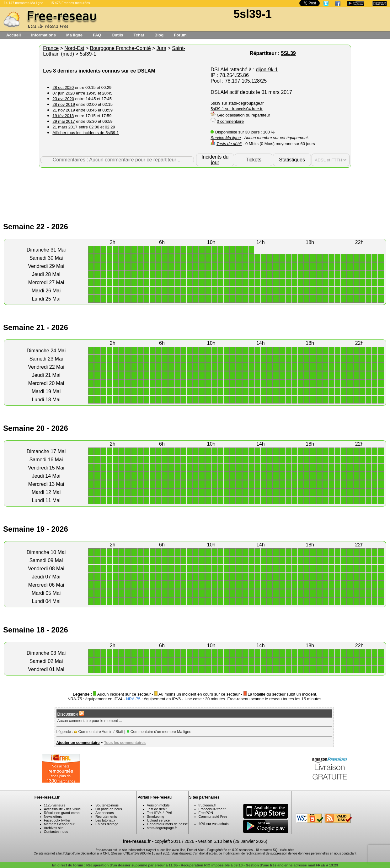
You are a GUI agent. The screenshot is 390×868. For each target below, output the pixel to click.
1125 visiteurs (55, 805)
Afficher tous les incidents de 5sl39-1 (86, 133)
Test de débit (157, 809)
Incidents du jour (215, 160)
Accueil (13, 35)
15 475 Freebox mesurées (70, 3)
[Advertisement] (195, 188)
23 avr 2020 (63, 99)
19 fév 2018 (63, 116)
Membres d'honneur (59, 824)
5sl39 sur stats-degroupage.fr (237, 103)
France (51, 48)
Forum (180, 35)
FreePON (206, 813)
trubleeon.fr (207, 805)
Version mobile (158, 805)
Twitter (65, 820)
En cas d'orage (107, 824)
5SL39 (288, 53)
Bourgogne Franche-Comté (120, 48)
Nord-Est (74, 48)
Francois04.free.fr (212, 809)
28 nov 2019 (64, 104)
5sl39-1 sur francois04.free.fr (236, 109)
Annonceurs (105, 813)
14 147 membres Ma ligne (24, 3)
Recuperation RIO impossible (205, 865)
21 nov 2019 (64, 110)
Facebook (51, 820)
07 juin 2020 (64, 93)
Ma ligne (74, 35)
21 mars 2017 (65, 127)
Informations (43, 35)
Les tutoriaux (105, 820)
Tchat (139, 35)
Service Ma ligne (226, 138)
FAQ (97, 35)
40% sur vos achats (214, 824)
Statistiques (292, 160)
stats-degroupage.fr (162, 828)
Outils (118, 35)
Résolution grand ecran (62, 813)
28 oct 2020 (63, 87)
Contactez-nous (56, 832)
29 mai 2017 (64, 121)
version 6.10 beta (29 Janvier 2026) (233, 841)
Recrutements (106, 816)
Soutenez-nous (107, 805)
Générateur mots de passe (167, 824)
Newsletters (53, 816)
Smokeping (155, 816)
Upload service (158, 820)
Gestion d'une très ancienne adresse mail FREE (285, 865)
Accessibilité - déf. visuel (63, 809)
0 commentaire (230, 121)
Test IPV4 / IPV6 (159, 813)
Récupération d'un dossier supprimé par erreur (126, 865)
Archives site (54, 828)
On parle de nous (109, 809)
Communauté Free (213, 816)
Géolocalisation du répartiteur (243, 115)
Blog (159, 35)
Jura (161, 48)
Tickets (254, 160)
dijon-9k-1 (267, 70)
